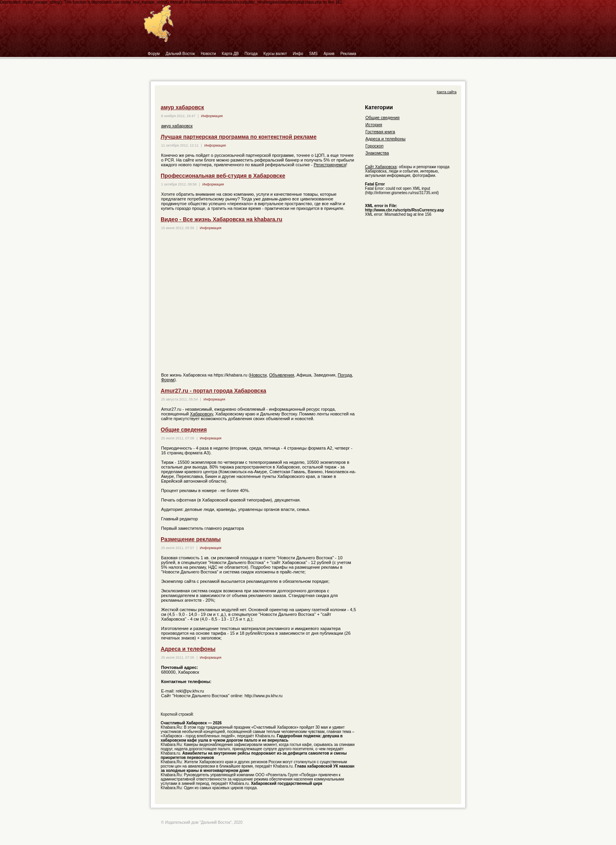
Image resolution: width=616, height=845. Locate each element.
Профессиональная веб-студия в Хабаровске (223, 176)
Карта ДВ (230, 54)
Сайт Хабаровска (381, 167)
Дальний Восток (180, 54)
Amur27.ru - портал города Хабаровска (213, 391)
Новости (208, 54)
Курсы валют (275, 54)
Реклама (348, 54)
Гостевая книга (380, 132)
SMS (313, 54)
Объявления (282, 375)
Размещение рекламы (191, 539)
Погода (251, 54)
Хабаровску (202, 414)
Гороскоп (374, 146)
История (374, 125)
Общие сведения (184, 430)
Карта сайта (447, 92)
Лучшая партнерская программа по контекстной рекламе (239, 137)
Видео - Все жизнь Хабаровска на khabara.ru (222, 219)
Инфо (298, 54)
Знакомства (377, 153)
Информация (212, 116)
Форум (154, 54)
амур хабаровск (182, 107)
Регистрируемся (330, 165)
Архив (329, 54)
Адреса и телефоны (188, 649)
